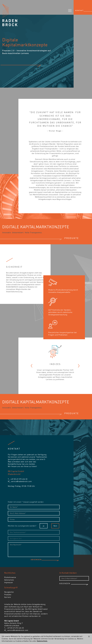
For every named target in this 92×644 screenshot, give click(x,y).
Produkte (8, 595)
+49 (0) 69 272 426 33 (19, 479)
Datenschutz (9, 580)
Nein (55, 526)
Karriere (8, 597)
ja (44, 526)
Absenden (36, 560)
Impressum (9, 582)
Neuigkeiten (9, 592)
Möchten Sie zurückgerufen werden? (22, 526)
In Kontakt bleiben (68, 573)
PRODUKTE (72, 238)
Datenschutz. (42, 641)
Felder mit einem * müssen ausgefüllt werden (26, 502)
